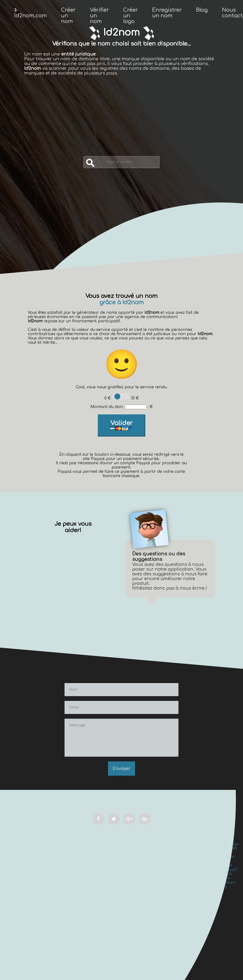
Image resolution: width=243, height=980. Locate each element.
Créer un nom (68, 16)
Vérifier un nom (99, 16)
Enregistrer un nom (167, 13)
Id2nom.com (30, 13)
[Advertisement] (122, 121)
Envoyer (121, 769)
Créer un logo (131, 16)
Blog (202, 10)
